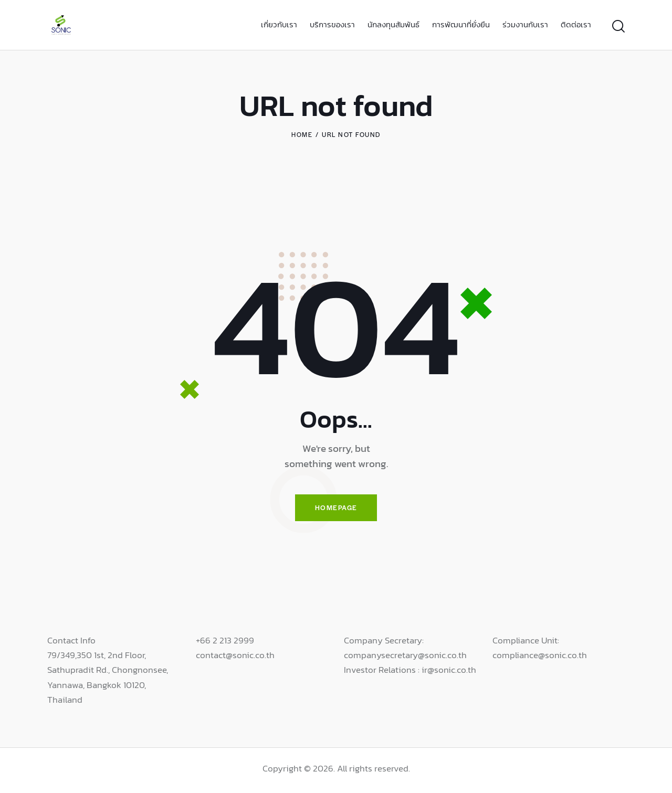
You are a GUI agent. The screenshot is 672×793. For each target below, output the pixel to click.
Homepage (336, 509)
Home (302, 134)
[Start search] (618, 27)
